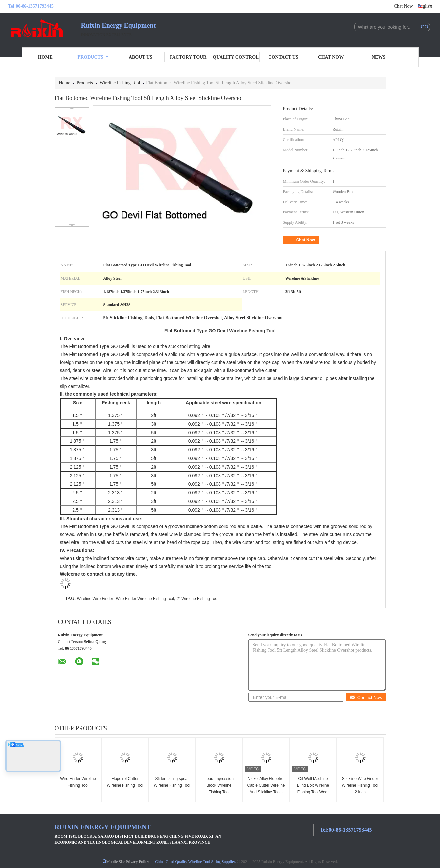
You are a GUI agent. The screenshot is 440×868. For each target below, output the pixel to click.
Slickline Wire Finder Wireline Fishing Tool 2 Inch (360, 785)
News (379, 57)
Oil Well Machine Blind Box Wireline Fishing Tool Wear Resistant (313, 789)
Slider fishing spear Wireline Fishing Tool (172, 782)
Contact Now (366, 697)
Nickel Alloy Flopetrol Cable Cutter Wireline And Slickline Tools (266, 785)
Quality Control (236, 57)
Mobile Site (114, 862)
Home (45, 57)
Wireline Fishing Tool (120, 83)
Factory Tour (188, 57)
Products (93, 57)
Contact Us (283, 57)
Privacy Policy (137, 862)
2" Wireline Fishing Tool (197, 599)
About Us (141, 57)
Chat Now (403, 6)
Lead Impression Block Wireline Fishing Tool (219, 785)
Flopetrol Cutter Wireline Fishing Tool (125, 782)
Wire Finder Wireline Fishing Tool (145, 599)
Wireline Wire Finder (95, 599)
